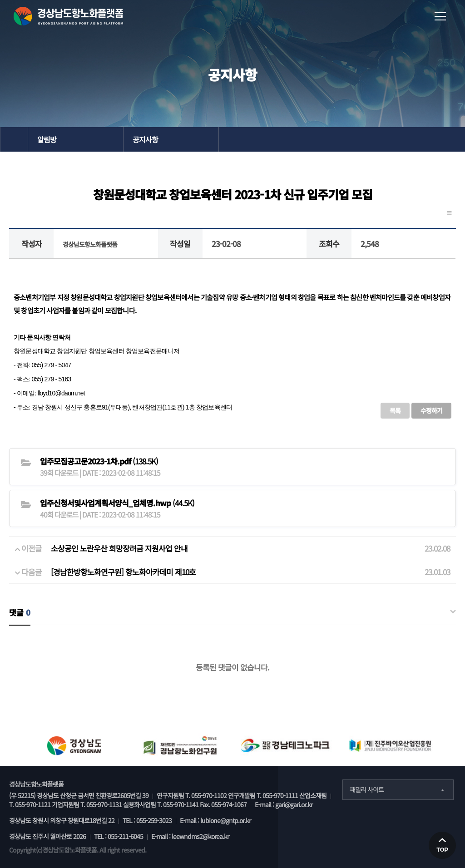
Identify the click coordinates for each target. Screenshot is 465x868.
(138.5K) (99, 461)
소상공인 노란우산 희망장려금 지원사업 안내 (119, 548)
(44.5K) (117, 503)
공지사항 (145, 139)
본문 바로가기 (0, 0)
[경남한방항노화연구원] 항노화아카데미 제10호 (123, 572)
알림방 (47, 139)
